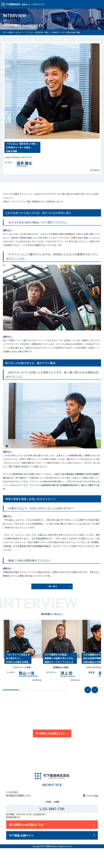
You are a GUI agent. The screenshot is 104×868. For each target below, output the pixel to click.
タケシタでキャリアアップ (18, 157)
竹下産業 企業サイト (21, 835)
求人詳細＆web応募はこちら (50, 733)
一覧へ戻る (52, 586)
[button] (95, 690)
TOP (5, 32)
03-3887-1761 (52, 809)
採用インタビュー (16, 32)
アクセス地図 (91, 796)
